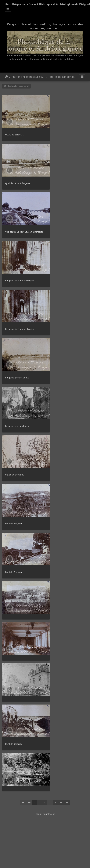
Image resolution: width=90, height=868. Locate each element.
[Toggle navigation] (8, 9)
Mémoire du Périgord (41, 59)
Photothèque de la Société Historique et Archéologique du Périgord (47, 4)
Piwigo (52, 751)
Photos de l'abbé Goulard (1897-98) (66, 77)
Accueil (6, 77)
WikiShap (65, 55)
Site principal (39, 55)
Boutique (53, 55)
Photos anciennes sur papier (28, 77)
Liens (78, 59)
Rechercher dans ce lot (16, 86)
